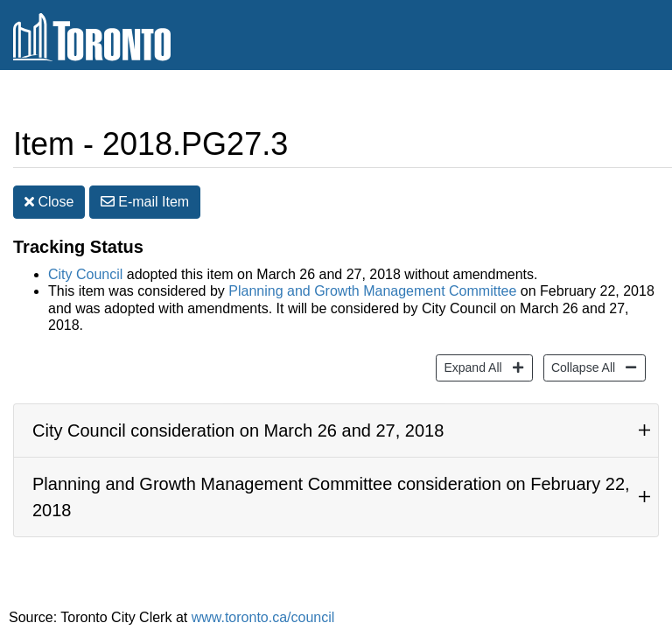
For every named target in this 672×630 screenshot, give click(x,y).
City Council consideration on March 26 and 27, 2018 (238, 417)
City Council (85, 261)
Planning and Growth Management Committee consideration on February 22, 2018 (331, 484)
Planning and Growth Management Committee (372, 278)
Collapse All (581, 353)
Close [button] (49, 189)
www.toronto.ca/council (263, 604)
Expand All (470, 353)
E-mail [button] (145, 189)
